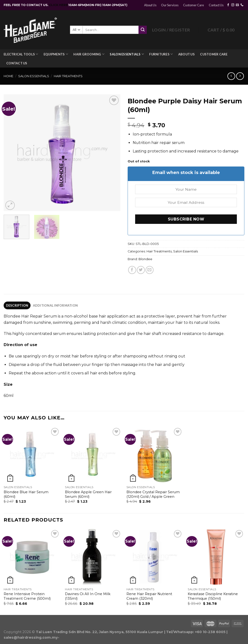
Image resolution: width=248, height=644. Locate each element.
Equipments (56, 54)
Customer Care (194, 5)
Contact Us (216, 5)
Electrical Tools (21, 54)
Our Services (170, 5)
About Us (150, 5)
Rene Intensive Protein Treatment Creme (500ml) (27, 596)
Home (8, 76)
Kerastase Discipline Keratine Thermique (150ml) (213, 596)
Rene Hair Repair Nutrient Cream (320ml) (149, 596)
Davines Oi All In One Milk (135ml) (88, 596)
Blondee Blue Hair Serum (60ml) (26, 494)
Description (17, 305)
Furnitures (161, 54)
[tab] (17, 305)
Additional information (55, 305)
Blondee (145, 259)
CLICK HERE (59, 5)
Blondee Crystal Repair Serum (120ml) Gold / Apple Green (153, 494)
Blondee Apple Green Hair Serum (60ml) (88, 494)
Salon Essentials (127, 54)
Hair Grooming (89, 54)
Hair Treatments (68, 76)
